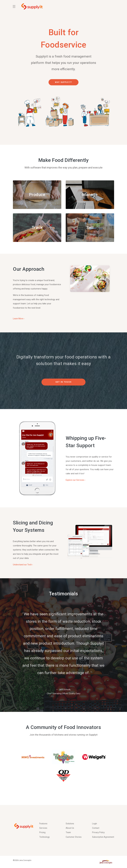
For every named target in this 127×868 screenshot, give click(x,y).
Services (43, 823)
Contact (96, 823)
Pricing (43, 828)
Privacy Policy (99, 828)
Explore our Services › (76, 482)
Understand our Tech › (24, 567)
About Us (70, 823)
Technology (45, 833)
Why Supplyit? (63, 82)
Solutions (70, 818)
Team (68, 828)
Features (44, 818)
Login (95, 818)
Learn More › (19, 321)
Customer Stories (74, 833)
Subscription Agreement (98, 835)
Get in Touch (63, 384)
